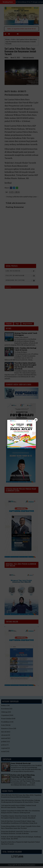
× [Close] (36, 420)
